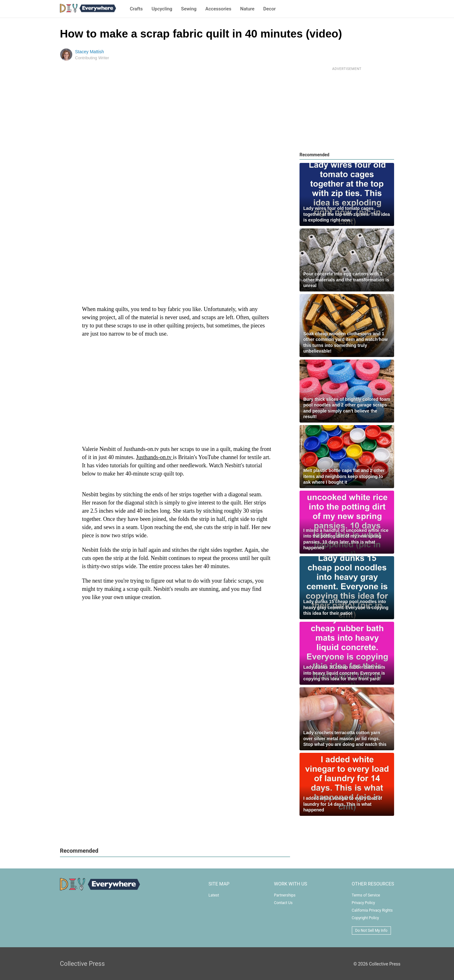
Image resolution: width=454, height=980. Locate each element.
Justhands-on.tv (155, 457)
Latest (214, 895)
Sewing (189, 9)
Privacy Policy (364, 903)
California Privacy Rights (372, 910)
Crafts (136, 9)
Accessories (218, 9)
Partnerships (285, 895)
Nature (247, 9)
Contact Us (283, 903)
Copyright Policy (365, 918)
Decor (269, 9)
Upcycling (162, 9)
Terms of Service (366, 895)
